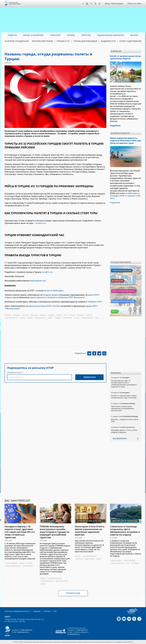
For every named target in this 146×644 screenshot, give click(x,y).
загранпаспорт (28, 566)
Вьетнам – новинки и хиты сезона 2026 (125, 420)
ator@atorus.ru (23, 632)
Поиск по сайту (134, 4)
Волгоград (34, 315)
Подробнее (115, 203)
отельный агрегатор (55, 578)
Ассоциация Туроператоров (15, 3)
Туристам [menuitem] (86, 35)
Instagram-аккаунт (51, 295)
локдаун (58, 318)
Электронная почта (14, 372)
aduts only (79, 559)
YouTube (87, 4)
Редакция (37, 611)
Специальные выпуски (122, 270)
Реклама (47, 611)
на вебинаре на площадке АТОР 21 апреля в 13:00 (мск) (125, 196)
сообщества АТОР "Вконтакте (71, 297)
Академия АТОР (108, 41)
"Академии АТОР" (95, 302)
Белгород (17, 315)
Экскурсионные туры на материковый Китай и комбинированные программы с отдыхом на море (124, 384)
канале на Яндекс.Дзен (54, 291)
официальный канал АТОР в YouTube (44, 306)
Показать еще (73, 593)
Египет (78, 556)
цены (128, 563)
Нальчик (51, 315)
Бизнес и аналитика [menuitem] (33, 35)
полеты (77, 318)
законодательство (47, 581)
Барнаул (8, 315)
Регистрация (117, 4)
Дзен (83, 4)
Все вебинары (120, 439)
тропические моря (117, 563)
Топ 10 (115, 311)
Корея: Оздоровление (130, 41)
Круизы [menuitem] (71, 35)
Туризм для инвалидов (85, 41)
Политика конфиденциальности (17, 611)
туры (97, 318)
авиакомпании (40, 318)
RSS (55, 611)
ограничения (67, 318)
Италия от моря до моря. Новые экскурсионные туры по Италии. (124, 397)
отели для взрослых (89, 556)
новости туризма (11, 563)
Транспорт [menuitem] (55, 35)
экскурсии (135, 563)
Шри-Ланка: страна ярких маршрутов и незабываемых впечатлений (123, 408)
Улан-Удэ (25, 315)
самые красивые (130, 560)
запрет (50, 318)
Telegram (99, 4)
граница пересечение (13, 566)
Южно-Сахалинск (11, 318)
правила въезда (87, 318)
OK (95, 4)
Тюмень (23, 318)
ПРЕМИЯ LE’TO (63, 41)
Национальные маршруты (123, 301)
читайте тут (41, 223)
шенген (22, 563)
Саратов (89, 315)
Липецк (72, 315)
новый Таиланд (116, 560)
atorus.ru (120, 642)
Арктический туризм (42, 41)
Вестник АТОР (117, 281)
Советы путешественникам (123, 291)
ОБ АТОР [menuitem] (134, 35)
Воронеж (43, 315)
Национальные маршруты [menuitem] (111, 35)
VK (91, 4)
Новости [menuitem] (12, 35)
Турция (30, 318)
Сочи (65, 315)
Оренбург (80, 315)
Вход (107, 4)
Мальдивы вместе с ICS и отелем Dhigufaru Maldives (124, 431)
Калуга (59, 315)
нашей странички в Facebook (43, 297)
